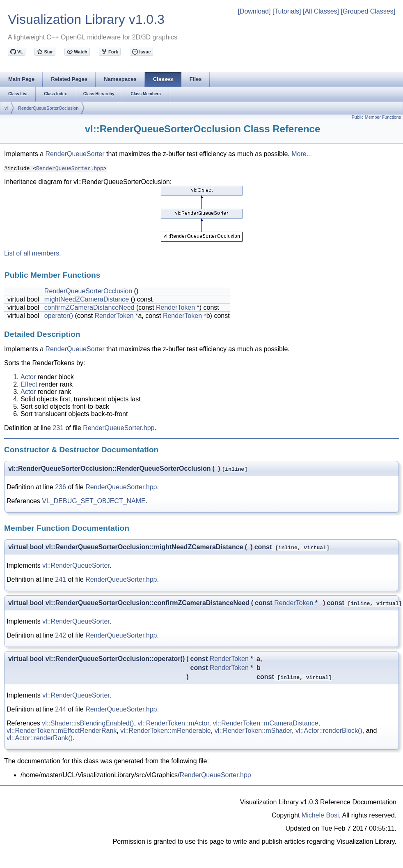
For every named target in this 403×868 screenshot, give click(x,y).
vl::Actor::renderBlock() (329, 731)
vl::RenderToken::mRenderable (166, 731)
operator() (59, 316)
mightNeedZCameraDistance (87, 299)
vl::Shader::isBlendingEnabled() (88, 723)
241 (61, 579)
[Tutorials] (287, 11)
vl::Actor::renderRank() (40, 738)
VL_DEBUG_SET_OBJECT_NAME (94, 501)
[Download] (254, 11)
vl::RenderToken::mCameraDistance (265, 723)
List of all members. (33, 253)
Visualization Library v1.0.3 (86, 19)
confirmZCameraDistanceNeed (89, 307)
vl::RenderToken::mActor (173, 723)
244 (61, 709)
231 (58, 428)
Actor (28, 377)
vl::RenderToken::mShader (253, 731)
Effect (29, 384)
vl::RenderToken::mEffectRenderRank (62, 731)
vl (6, 108)
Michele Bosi (320, 815)
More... (302, 154)
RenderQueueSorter (75, 154)
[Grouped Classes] (368, 11)
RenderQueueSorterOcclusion (48, 108)
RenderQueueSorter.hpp (70, 168)
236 (61, 487)
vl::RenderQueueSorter (76, 565)
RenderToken (175, 307)
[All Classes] (321, 11)
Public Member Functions (376, 117)
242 (61, 635)
